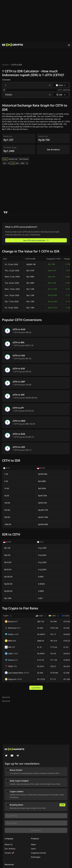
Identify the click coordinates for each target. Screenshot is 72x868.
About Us (9, 844)
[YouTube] (12, 756)
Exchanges (36, 857)
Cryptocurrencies (38, 853)
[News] (13, 45)
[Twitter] (6, 756)
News (33, 844)
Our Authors (10, 849)
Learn (33, 849)
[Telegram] (18, 756)
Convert (5, 65)
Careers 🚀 (9, 853)
